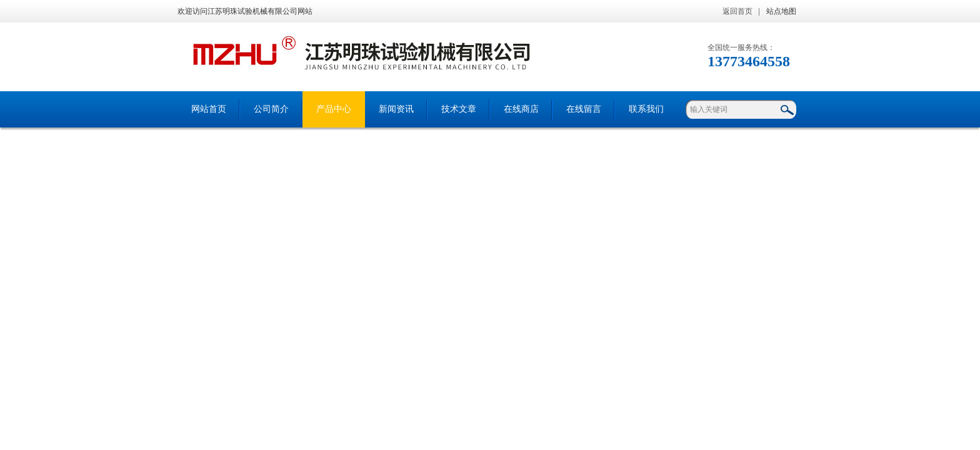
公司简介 (271, 109)
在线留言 (584, 109)
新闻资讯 (396, 109)
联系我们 (646, 109)
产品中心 (334, 109)
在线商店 (521, 109)
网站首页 (209, 109)
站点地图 (781, 11)
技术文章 (459, 109)
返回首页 (737, 11)
